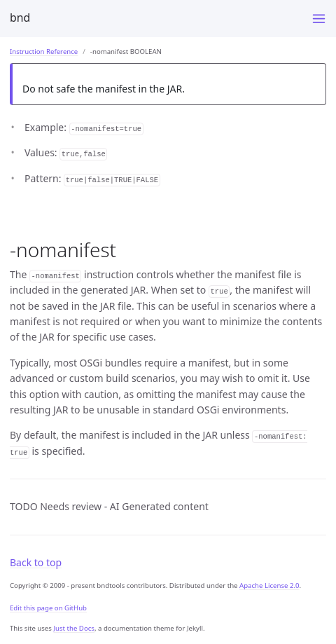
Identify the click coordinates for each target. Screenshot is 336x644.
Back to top (36, 562)
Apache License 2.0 (269, 585)
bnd (20, 18)
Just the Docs (74, 628)
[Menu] (319, 19)
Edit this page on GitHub (48, 608)
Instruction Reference (44, 52)
